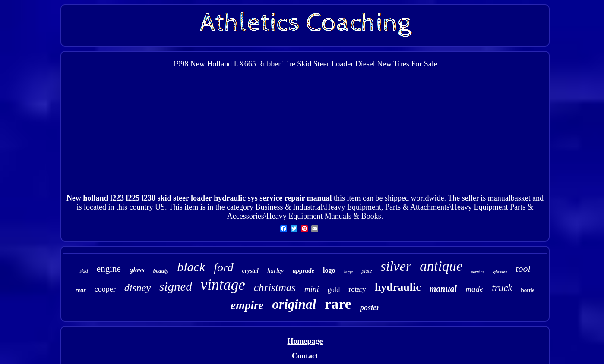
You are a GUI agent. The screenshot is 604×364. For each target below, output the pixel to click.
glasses (500, 272)
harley (275, 270)
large (349, 272)
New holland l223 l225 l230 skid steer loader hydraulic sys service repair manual (199, 198)
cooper (105, 289)
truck (502, 288)
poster (370, 308)
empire (247, 305)
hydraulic (398, 287)
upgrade (303, 270)
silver (396, 266)
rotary (357, 289)
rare (338, 304)
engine (109, 269)
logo (329, 270)
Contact (305, 356)
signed (176, 286)
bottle (528, 290)
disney (138, 288)
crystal (250, 271)
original (294, 304)
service (478, 272)
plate (367, 271)
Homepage (305, 341)
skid (84, 271)
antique (441, 266)
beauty (161, 271)
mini (312, 289)
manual (443, 289)
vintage (223, 285)
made (474, 289)
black (191, 267)
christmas (275, 287)
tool (523, 268)
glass (137, 270)
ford (224, 267)
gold (334, 290)
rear (81, 290)
